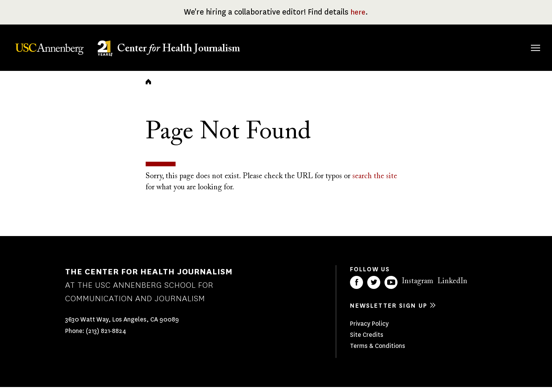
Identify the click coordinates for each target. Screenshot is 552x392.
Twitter (374, 287)
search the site (375, 182)
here (358, 12)
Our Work (402, 47)
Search (525, 40)
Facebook (356, 287)
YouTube (391, 287)
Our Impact (452, 47)
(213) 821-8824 (106, 336)
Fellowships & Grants (349, 52)
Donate (499, 47)
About (304, 47)
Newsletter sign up (389, 311)
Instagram (417, 286)
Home (148, 87)
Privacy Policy (369, 329)
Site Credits (367, 340)
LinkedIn (452, 286)
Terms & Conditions (378, 351)
